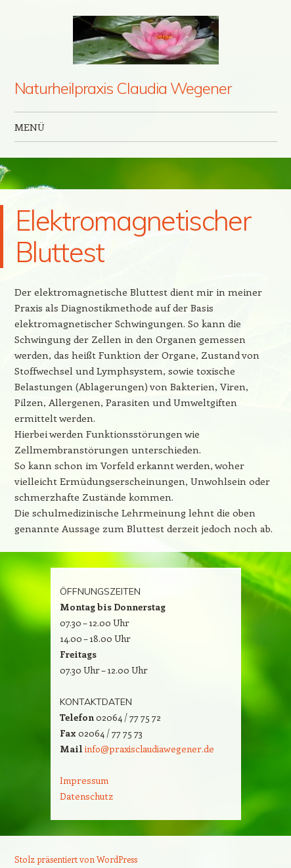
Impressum (84, 780)
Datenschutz (86, 796)
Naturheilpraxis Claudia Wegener (123, 88)
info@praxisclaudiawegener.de (149, 749)
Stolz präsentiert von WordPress (76, 859)
